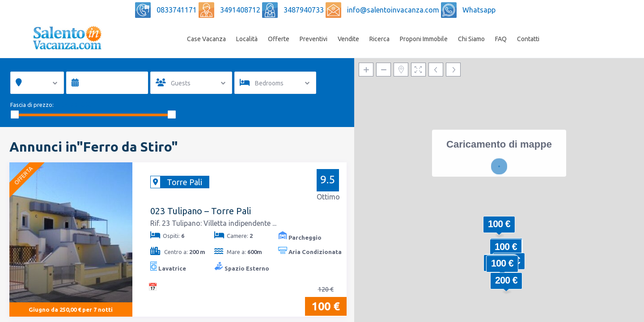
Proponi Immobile (424, 39)
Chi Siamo (471, 39)
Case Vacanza (206, 39)
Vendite (348, 39)
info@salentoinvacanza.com (394, 10)
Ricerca (379, 39)
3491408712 (241, 10)
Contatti (528, 39)
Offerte (279, 39)
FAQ (501, 39)
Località (247, 39)
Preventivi (314, 39)
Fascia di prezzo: (32, 105)
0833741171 (178, 10)
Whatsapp (479, 10)
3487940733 (305, 10)
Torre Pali (184, 182)
